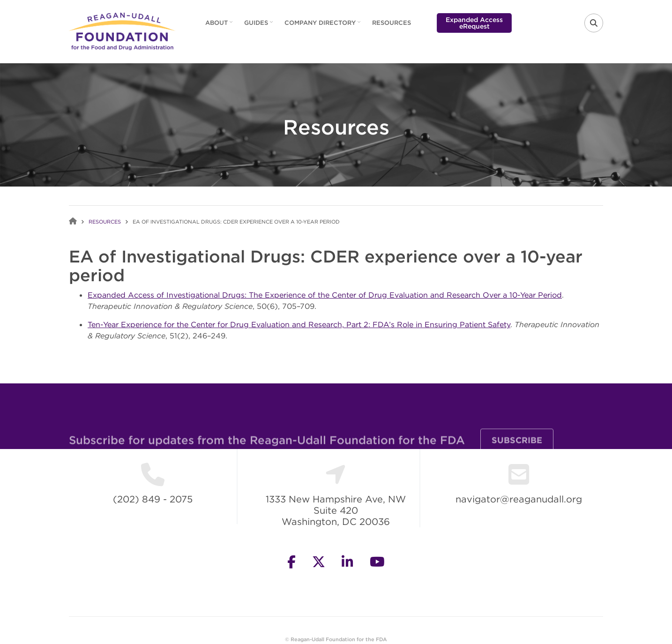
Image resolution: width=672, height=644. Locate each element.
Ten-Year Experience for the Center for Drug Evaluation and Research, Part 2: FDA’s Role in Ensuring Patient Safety (299, 324)
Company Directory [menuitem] (324, 26)
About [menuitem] (220, 26)
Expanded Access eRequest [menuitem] (474, 23)
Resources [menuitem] (392, 23)
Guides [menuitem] (260, 26)
